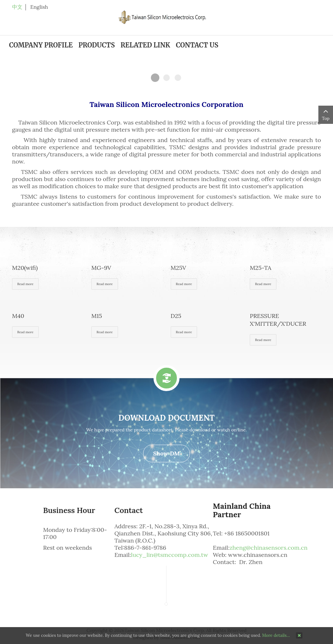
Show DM (166, 453)
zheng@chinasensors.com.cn (269, 548)
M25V (179, 268)
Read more (25, 284)
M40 (18, 316)
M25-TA (260, 268)
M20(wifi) (25, 268)
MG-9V (101, 268)
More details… (276, 635)
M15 (97, 316)
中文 (17, 7)
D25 (176, 316)
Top (326, 114)
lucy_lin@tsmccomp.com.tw (170, 555)
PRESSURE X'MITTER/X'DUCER (278, 320)
